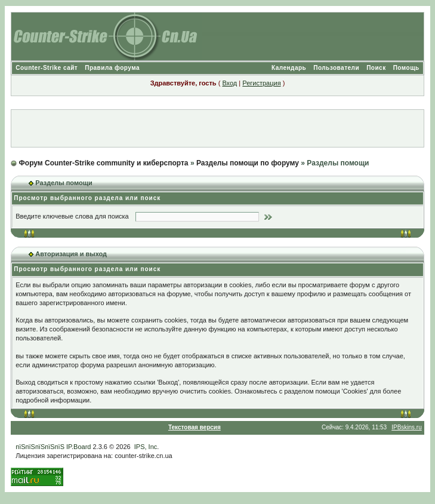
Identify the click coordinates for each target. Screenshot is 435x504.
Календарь (289, 68)
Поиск (376, 68)
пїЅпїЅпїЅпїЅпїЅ (40, 447)
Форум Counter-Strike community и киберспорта (104, 163)
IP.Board (78, 447)
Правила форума (112, 68)
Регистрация (261, 83)
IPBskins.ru (407, 427)
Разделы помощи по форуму (248, 163)
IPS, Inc (146, 447)
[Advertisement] (217, 128)
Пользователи (336, 68)
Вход (229, 83)
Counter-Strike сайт (47, 68)
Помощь (406, 68)
